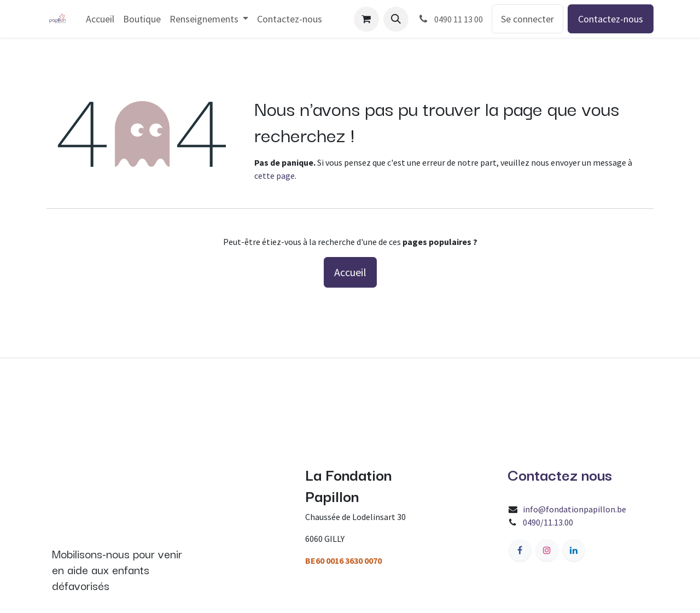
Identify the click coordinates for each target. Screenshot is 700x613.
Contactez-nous (611, 19)
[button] (396, 19)
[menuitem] (100, 19)
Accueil (350, 272)
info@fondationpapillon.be (574, 509)
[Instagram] (547, 550)
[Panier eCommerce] (366, 19)
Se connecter (527, 19)
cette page (275, 176)
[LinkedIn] (574, 550)
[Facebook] (520, 550)
